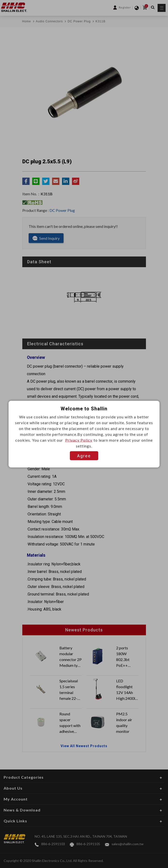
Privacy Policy (79, 440)
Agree (84, 456)
